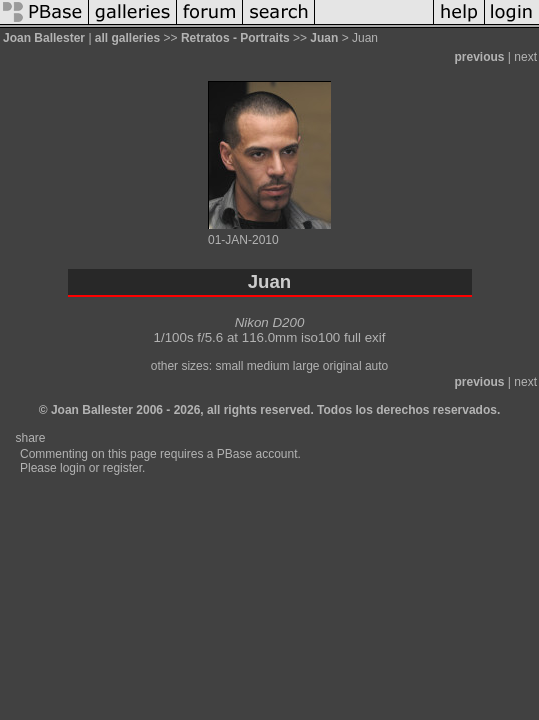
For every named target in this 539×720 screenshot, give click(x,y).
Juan (324, 38)
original (342, 366)
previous (480, 57)
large (306, 366)
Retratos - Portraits (235, 38)
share (30, 438)
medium (268, 366)
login (72, 468)
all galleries (127, 38)
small (229, 366)
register (122, 468)
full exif (364, 337)
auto (376, 366)
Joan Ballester (44, 38)
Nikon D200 (270, 322)
